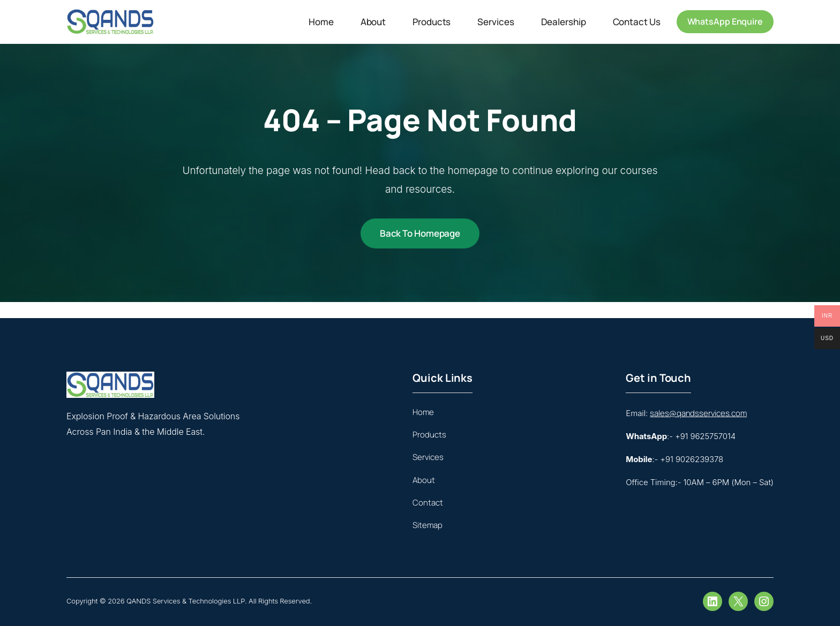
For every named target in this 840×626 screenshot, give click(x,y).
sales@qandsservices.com (698, 413)
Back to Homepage (420, 233)
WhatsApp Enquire (725, 21)
